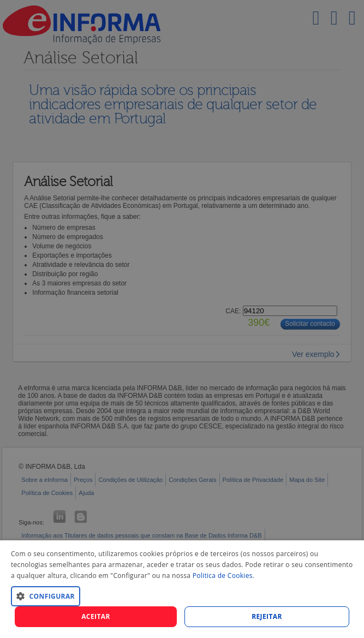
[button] (182, 596)
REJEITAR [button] (267, 616)
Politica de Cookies (223, 576)
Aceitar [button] (96, 616)
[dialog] (182, 589)
